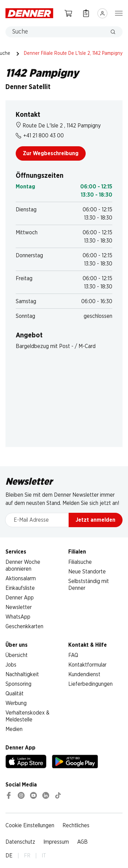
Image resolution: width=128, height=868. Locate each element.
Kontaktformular (87, 665)
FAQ (73, 655)
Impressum (56, 842)
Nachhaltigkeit (22, 674)
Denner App (20, 598)
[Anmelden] (102, 13)
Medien (14, 729)
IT (44, 856)
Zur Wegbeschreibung (51, 153)
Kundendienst (84, 674)
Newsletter (19, 607)
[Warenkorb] (68, 13)
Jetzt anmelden (96, 520)
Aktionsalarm (21, 579)
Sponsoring (18, 684)
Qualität (15, 694)
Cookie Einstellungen (30, 826)
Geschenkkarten (24, 627)
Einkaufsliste (20, 588)
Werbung (16, 703)
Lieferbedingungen (90, 684)
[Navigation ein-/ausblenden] (119, 13)
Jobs (11, 665)
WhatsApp (18, 617)
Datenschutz (20, 842)
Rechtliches (76, 826)
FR (27, 856)
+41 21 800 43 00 (40, 136)
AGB (82, 842)
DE (9, 856)
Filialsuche (80, 562)
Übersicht (17, 655)
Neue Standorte (87, 572)
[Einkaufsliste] (86, 13)
